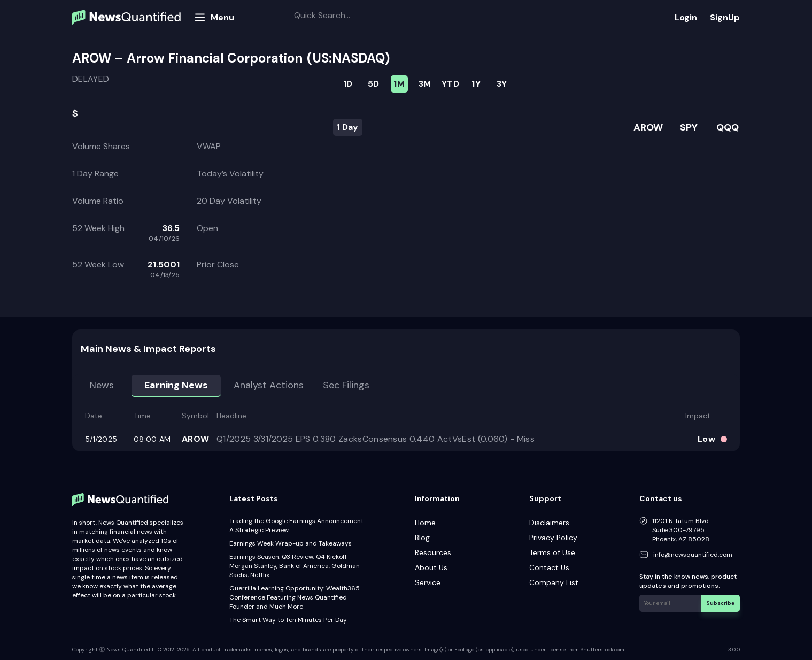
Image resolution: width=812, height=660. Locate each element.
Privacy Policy (553, 538)
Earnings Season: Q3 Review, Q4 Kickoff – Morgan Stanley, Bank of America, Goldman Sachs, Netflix (295, 566)
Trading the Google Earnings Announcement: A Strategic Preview (297, 525)
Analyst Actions (269, 385)
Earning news (176, 385)
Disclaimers (549, 523)
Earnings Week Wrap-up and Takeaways (291, 543)
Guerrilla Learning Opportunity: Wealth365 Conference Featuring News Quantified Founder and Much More (295, 597)
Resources (433, 552)
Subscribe (720, 603)
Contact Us (549, 567)
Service (428, 582)
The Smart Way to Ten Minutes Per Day (288, 620)
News (102, 385)
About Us (431, 567)
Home (425, 523)
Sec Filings (346, 385)
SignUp (725, 17)
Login (686, 17)
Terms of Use (552, 552)
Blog (422, 538)
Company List (554, 582)
